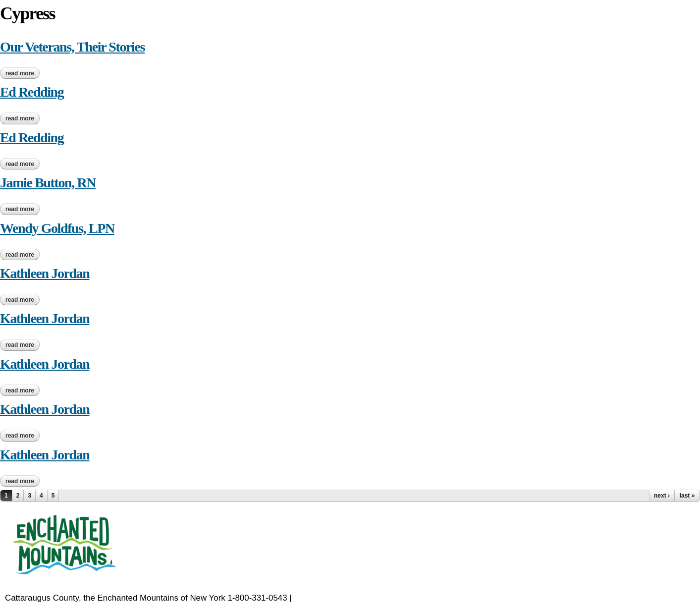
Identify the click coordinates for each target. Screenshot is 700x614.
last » (687, 496)
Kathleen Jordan (45, 273)
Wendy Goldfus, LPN (57, 228)
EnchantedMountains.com (342, 598)
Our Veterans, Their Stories (72, 47)
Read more (23, 73)
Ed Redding (32, 92)
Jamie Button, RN (48, 183)
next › (662, 496)
